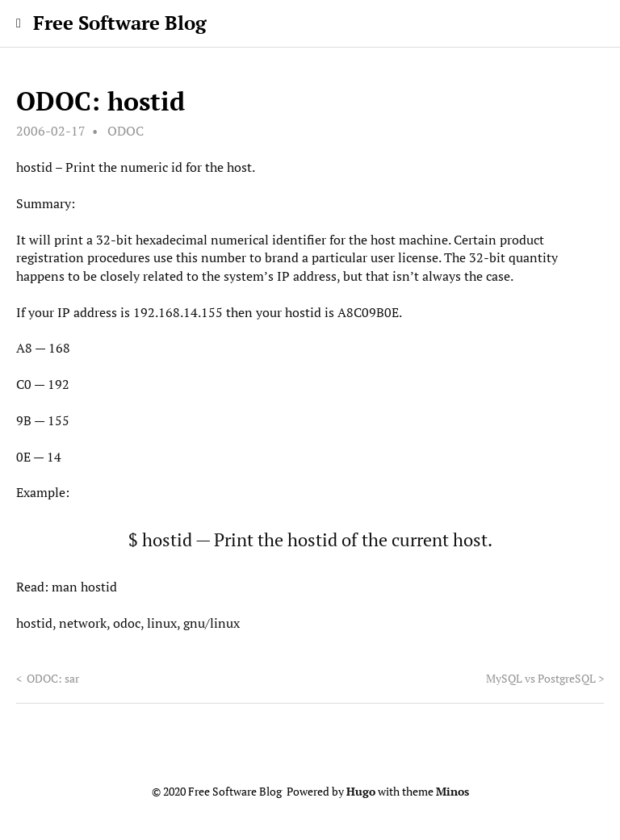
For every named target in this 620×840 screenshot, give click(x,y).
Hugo (361, 792)
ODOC (126, 131)
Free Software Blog (120, 23)
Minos (452, 792)
